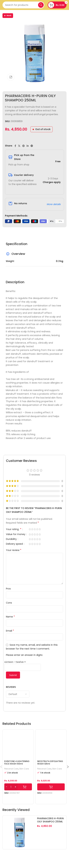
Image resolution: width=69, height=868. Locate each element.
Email (10, 631)
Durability (12, 539)
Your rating (14, 529)
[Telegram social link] (32, 146)
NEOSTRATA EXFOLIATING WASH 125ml (50, 762)
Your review (14, 550)
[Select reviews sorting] (18, 694)
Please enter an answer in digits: (24, 655)
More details (54, 204)
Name (10, 617)
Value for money (16, 534)
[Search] (23, 5)
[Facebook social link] (15, 146)
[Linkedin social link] (28, 146)
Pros (8, 589)
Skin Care (24, 769)
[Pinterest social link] (23, 146)
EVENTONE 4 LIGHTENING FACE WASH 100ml (17, 762)
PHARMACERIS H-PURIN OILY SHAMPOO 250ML (50, 820)
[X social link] (19, 146)
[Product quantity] (11, 787)
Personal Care (11, 769)
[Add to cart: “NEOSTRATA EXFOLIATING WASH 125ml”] (51, 787)
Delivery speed (15, 544)
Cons (9, 603)
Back (8, 15)
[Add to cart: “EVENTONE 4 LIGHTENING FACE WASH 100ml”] (18, 787)
